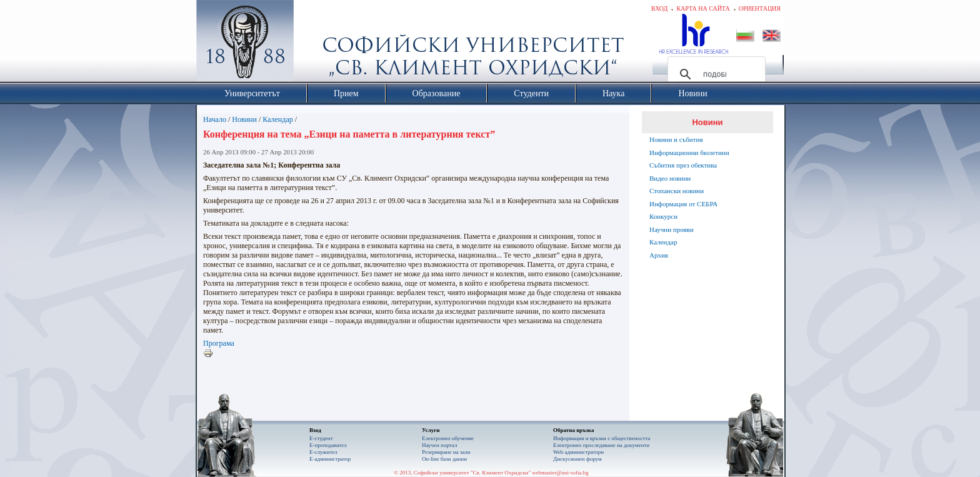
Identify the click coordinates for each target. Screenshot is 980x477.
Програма (219, 343)
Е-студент (321, 438)
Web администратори (578, 452)
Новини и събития (676, 139)
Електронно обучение (448, 438)
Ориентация (760, 8)
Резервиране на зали (446, 452)
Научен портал (439, 445)
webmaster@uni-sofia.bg (560, 473)
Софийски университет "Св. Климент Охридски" (316, 44)
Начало (215, 119)
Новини (244, 119)
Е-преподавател (328, 445)
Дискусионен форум (577, 459)
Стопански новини (677, 191)
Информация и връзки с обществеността (602, 438)
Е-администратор (330, 459)
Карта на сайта (703, 8)
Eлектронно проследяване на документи (601, 445)
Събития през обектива (683, 165)
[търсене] (715, 74)
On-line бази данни (444, 459)
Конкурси (663, 216)
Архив (659, 255)
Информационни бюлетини (689, 153)
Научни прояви (672, 229)
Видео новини (670, 178)
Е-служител (323, 452)
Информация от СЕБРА (683, 204)
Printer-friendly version (211, 354)
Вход (660, 8)
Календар (277, 119)
